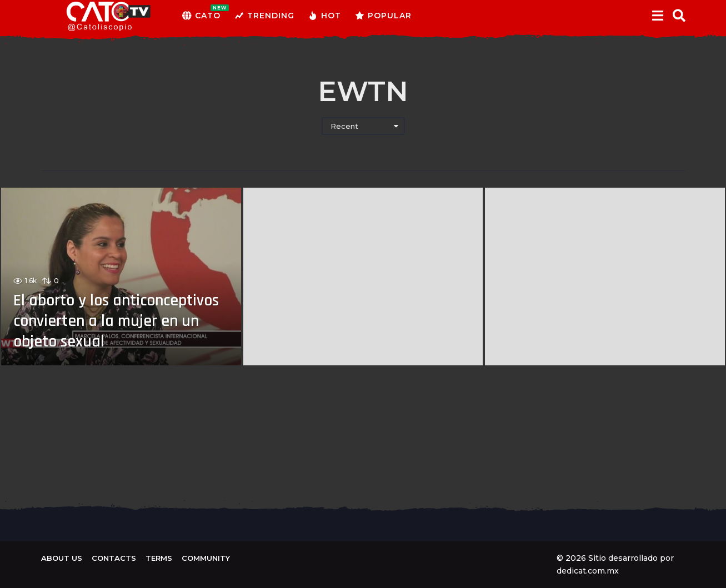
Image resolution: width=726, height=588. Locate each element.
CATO (201, 16)
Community (206, 558)
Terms (159, 558)
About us (62, 558)
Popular (383, 16)
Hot (325, 16)
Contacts (114, 558)
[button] (658, 16)
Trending (264, 16)
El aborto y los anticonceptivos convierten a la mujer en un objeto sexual (119, 322)
